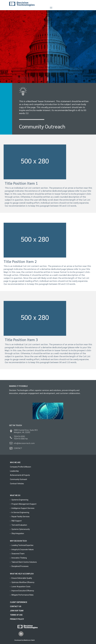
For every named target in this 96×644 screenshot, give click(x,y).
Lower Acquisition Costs (21, 587)
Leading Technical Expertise (22, 545)
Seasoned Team (18, 554)
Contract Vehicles (17, 484)
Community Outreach (18, 479)
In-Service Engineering (20, 512)
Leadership (14, 471)
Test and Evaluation (19, 525)
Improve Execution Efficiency (23, 591)
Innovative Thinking (19, 558)
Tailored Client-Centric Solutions (24, 562)
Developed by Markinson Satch (25, 640)
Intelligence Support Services (23, 508)
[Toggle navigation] (51, 8)
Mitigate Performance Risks (22, 595)
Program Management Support (24, 504)
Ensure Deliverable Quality (22, 578)
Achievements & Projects (20, 475)
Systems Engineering (20, 500)
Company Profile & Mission (20, 467)
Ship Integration (18, 533)
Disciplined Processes (20, 566)
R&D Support (17, 521)
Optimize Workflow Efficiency (23, 582)
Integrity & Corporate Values (23, 549)
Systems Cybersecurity (21, 529)
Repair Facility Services (20, 517)
